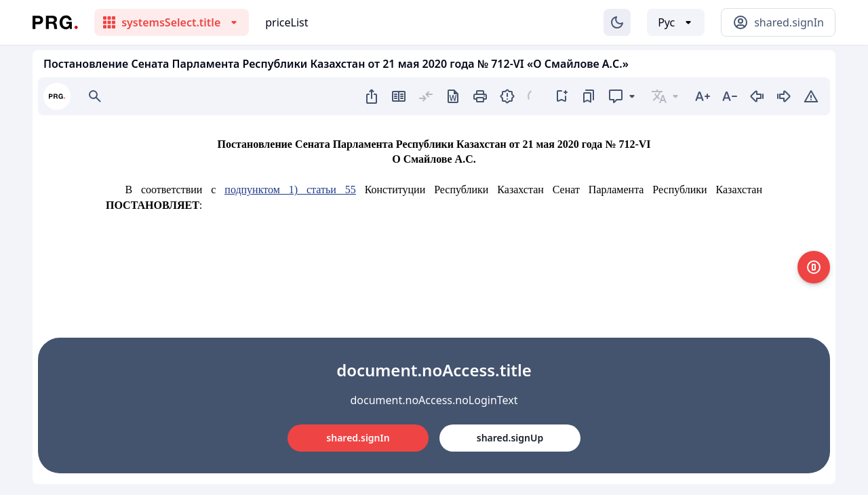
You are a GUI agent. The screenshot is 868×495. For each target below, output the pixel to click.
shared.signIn (358, 438)
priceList (287, 22)
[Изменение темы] (617, 22)
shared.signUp (510, 438)
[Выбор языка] (676, 22)
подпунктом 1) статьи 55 (290, 190)
